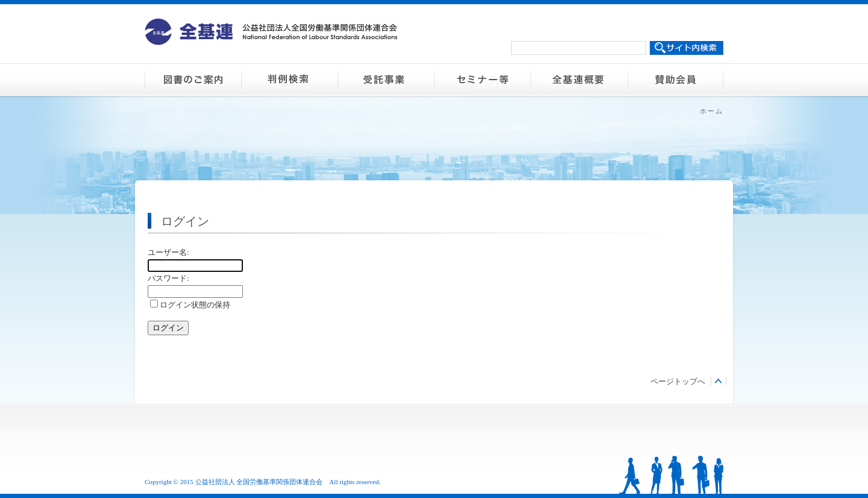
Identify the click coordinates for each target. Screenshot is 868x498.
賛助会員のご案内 (675, 80)
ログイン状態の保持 (190, 305)
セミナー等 (482, 80)
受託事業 (386, 80)
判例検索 (289, 80)
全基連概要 (579, 80)
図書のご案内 (193, 80)
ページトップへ (678, 381)
